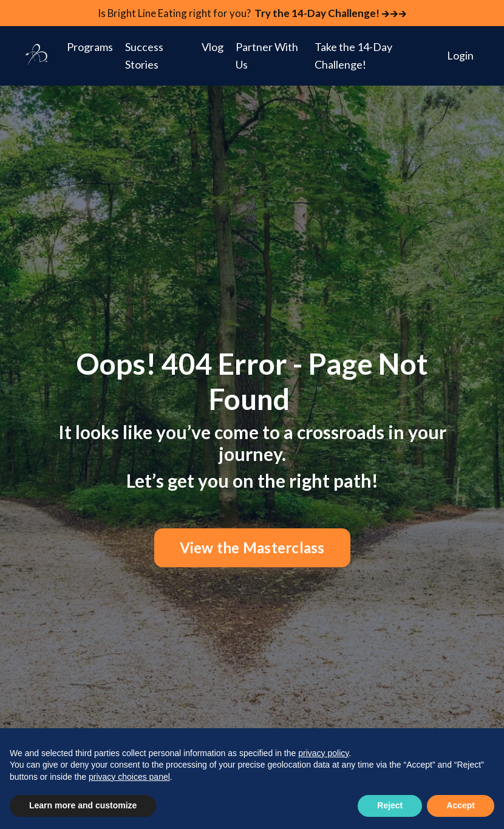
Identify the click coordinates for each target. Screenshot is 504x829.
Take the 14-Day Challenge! (353, 57)
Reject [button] (390, 805)
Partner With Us (267, 57)
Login (460, 56)
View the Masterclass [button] (252, 549)
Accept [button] (461, 805)
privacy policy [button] (323, 753)
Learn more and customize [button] (83, 805)
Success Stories (144, 57)
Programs (90, 48)
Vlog (213, 48)
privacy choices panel (129, 777)
